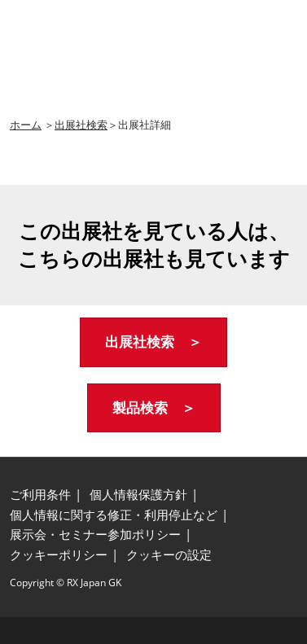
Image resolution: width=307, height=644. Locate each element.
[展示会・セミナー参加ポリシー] (95, 535)
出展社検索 (81, 125)
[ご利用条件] (40, 495)
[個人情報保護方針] (138, 495)
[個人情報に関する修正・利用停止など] (114, 515)
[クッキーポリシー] (59, 555)
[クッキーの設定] (169, 555)
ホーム (26, 125)
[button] (153, 342)
